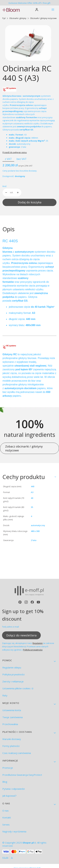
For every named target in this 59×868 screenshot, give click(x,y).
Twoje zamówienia (13, 717)
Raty (5, 695)
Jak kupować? (9, 796)
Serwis (6, 825)
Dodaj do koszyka (30, 202)
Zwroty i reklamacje (13, 681)
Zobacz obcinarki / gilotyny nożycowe (24, 448)
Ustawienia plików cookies (17, 688)
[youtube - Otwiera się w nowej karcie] (38, 602)
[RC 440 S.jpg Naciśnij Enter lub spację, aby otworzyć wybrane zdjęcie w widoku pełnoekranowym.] (28, 43)
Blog (5, 782)
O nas (6, 811)
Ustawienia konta (12, 710)
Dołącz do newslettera (21, 635)
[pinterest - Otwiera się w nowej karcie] (20, 602)
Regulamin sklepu (12, 667)
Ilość (5, 186)
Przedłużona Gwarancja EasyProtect (22, 775)
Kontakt (7, 817)
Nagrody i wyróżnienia (14, 831)
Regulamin (38, 643)
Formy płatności (11, 746)
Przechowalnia (10, 724)
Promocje (8, 768)
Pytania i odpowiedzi (14, 789)
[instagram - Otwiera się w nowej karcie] (26, 602)
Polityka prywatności (13, 674)
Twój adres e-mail (10, 627)
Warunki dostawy (12, 739)
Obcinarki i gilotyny (18, 18)
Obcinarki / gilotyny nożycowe (43, 18)
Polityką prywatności (33, 650)
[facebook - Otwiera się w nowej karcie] (32, 602)
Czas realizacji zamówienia (17, 753)
